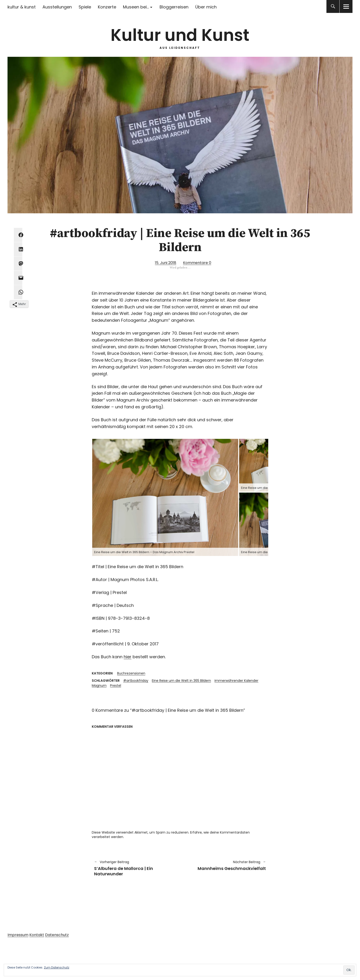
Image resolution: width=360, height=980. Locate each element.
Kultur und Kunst (180, 35)
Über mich (206, 7)
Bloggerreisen (174, 7)
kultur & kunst (22, 7)
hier (128, 657)
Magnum (99, 685)
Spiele (85, 7)
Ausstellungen (57, 7)
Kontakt (37, 935)
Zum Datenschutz (57, 967)
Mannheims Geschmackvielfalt (225, 865)
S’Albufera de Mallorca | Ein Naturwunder (135, 868)
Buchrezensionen (131, 673)
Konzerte (107, 7)
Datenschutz (57, 935)
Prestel (116, 685)
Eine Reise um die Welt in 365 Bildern (181, 681)
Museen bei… (136, 7)
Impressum (18, 935)
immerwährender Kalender (236, 681)
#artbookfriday (136, 681)
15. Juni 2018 (166, 263)
